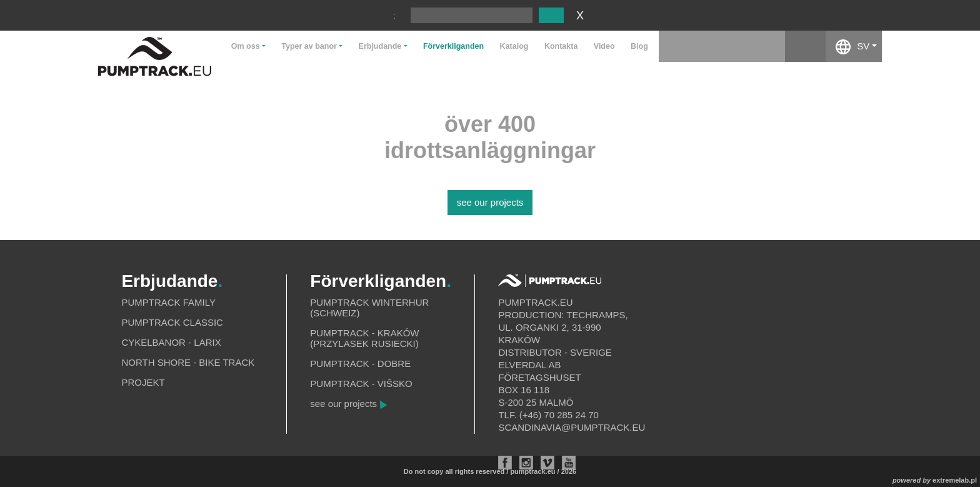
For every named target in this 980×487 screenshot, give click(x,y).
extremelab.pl (955, 480)
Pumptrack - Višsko (361, 384)
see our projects (490, 202)
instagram (765, 46)
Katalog (514, 46)
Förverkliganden (453, 46)
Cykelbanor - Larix (171, 342)
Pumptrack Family (168, 302)
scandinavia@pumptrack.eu (572, 427)
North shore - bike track (188, 362)
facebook (805, 46)
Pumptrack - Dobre (360, 364)
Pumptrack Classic (172, 322)
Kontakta (561, 46)
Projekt (143, 382)
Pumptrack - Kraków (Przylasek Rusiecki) (364, 338)
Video (604, 46)
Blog (639, 46)
